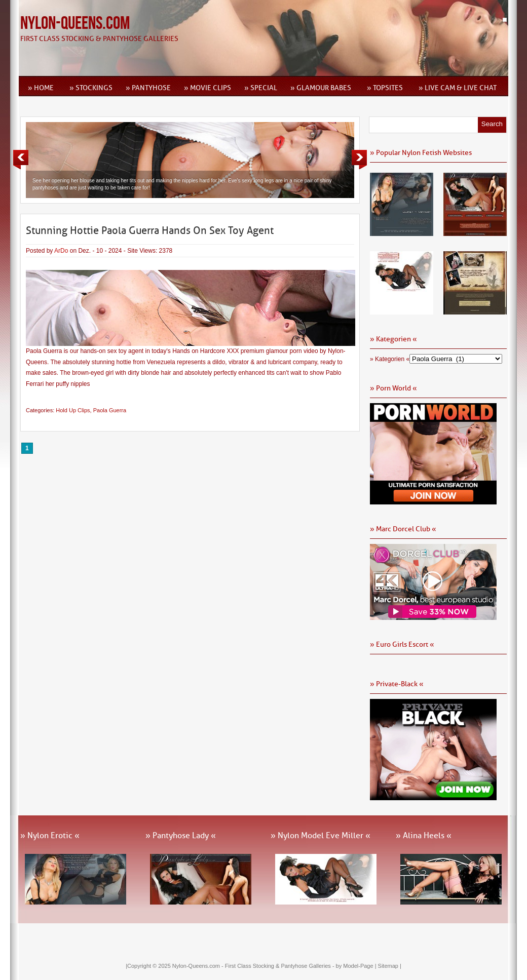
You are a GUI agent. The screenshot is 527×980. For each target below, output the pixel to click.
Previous (21, 160)
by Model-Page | (357, 966)
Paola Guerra (110, 410)
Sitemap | (390, 966)
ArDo (61, 251)
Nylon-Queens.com (75, 24)
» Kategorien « (390, 359)
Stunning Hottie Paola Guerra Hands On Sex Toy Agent (150, 230)
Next (359, 160)
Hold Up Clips (73, 410)
